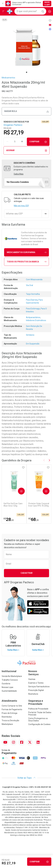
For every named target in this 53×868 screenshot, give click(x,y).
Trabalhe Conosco (10, 680)
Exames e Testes (36, 683)
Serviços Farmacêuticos (39, 687)
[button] (26, 47)
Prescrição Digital (36, 690)
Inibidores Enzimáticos (36, 320)
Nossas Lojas (7, 687)
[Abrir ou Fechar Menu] (3, 11)
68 (33, 519)
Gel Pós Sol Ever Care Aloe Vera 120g (13, 505)
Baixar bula (27, 111)
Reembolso (7, 717)
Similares (30, 335)
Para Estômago (33, 309)
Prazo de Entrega (9, 713)
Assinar (27, 150)
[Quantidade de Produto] (15, 142)
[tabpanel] (26, 47)
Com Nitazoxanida (34, 279)
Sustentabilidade (9, 691)
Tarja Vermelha (33, 294)
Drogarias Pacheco (13, 125)
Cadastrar (27, 573)
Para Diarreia (32, 300)
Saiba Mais (19, 174)
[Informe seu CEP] (23, 214)
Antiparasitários (33, 317)
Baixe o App (47, 4)
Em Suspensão (33, 344)
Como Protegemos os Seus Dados (38, 719)
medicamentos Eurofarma (27, 252)
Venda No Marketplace (12, 676)
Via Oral (29, 285)
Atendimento (9, 701)
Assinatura (33, 694)
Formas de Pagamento (12, 709)
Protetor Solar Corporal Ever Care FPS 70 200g (39, 505)
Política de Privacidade (38, 709)
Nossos (40, 673)
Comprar (38, 142)
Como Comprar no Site (12, 706)
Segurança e (40, 702)
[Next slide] (49, 460)
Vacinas (32, 679)
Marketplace (7, 724)
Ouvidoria (6, 684)
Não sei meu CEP (21, 206)
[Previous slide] (44, 460)
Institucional (9, 671)
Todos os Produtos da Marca (27, 262)
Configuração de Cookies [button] (39, 724)
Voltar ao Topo (26, 778)
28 (9, 519)
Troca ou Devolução (10, 720)
